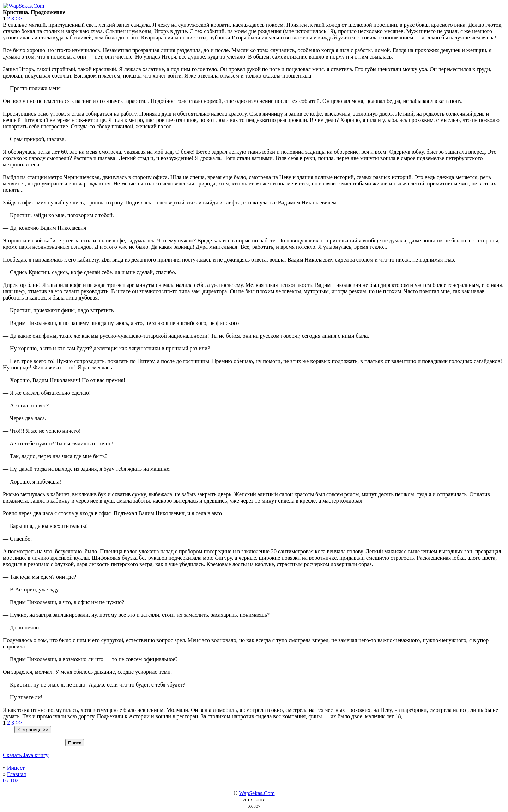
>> (19, 19)
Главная (17, 774)
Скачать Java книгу (26, 755)
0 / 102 (11, 780)
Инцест (16, 768)
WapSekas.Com (257, 793)
